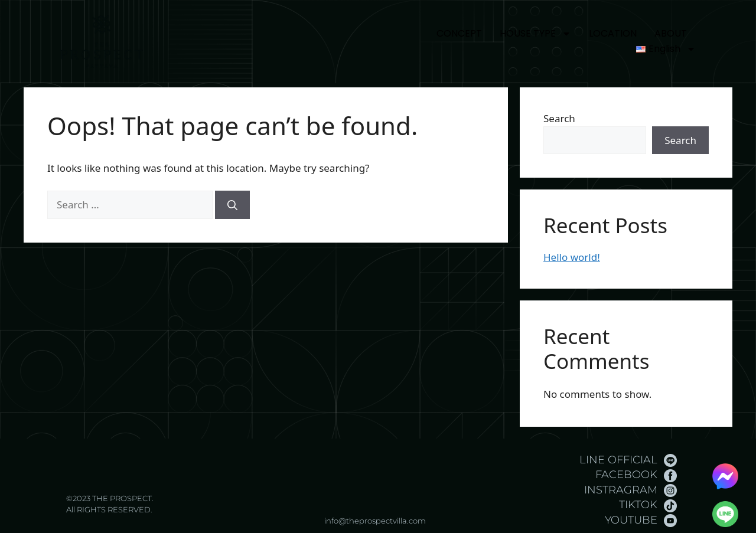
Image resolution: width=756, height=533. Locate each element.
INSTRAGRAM (621, 490)
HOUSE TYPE (535, 34)
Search (559, 118)
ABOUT (671, 33)
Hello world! (572, 257)
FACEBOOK (626, 475)
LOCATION (613, 33)
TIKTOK (638, 505)
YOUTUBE (631, 520)
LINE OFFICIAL (618, 460)
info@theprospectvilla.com (375, 521)
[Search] (232, 205)
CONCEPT (459, 33)
